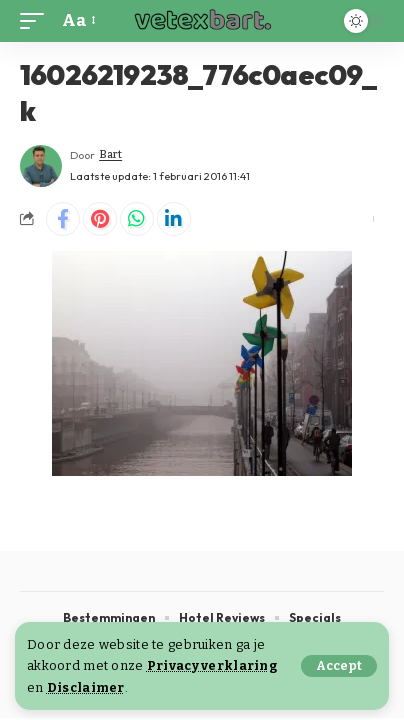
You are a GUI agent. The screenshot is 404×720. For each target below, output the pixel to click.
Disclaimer (86, 687)
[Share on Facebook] (63, 219)
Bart (110, 154)
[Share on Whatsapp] (137, 219)
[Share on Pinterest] (100, 219)
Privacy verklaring (212, 665)
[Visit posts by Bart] (41, 166)
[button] (339, 666)
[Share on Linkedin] (174, 219)
